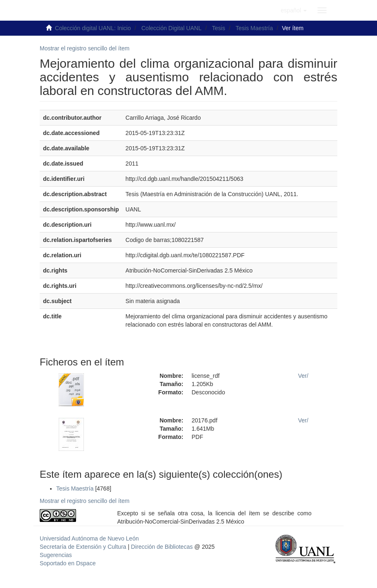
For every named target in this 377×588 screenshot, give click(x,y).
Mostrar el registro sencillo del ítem (85, 48)
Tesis (219, 28)
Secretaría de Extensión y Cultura (84, 547)
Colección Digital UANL (172, 28)
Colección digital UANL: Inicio (93, 28)
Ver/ (303, 376)
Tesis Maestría (254, 28)
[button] (294, 10)
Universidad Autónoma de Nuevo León (89, 538)
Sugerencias (56, 555)
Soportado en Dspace (68, 563)
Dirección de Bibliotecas (162, 547)
